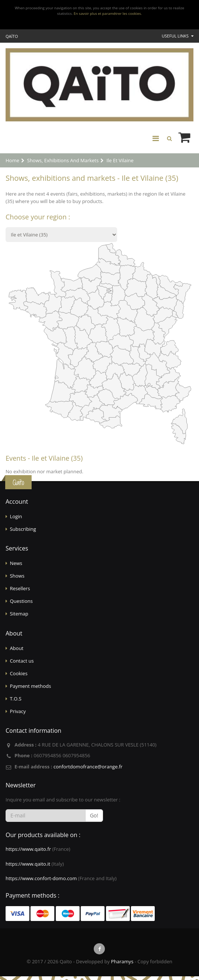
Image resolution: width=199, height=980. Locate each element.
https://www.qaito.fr (28, 849)
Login (16, 516)
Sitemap (19, 614)
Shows (17, 576)
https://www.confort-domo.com (41, 878)
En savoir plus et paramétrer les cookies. (108, 14)
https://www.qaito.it (28, 864)
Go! (94, 815)
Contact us (22, 661)
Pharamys (122, 961)
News (16, 563)
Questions (21, 601)
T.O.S (15, 699)
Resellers (20, 588)
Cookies (18, 673)
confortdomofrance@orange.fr (88, 767)
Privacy (18, 711)
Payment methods (30, 686)
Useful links (178, 36)
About (17, 648)
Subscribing (23, 529)
